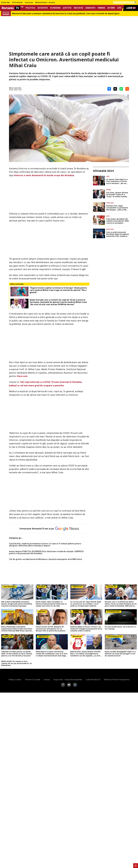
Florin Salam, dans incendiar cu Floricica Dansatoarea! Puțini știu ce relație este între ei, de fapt (51, 604)
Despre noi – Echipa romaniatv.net (68, 679)
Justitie (67, 8)
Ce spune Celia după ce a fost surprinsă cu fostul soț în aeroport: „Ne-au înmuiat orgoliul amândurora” (117, 181)
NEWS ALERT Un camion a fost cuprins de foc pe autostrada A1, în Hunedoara (16, 663)
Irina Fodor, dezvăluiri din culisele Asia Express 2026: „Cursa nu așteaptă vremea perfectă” (118, 221)
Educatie (78, 8)
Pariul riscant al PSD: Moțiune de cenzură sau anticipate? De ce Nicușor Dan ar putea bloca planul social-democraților (50, 629)
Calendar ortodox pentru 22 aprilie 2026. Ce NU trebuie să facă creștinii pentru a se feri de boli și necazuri (17, 654)
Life (119, 8)
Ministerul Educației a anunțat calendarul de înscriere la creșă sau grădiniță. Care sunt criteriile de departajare (66, 14)
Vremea (101, 8)
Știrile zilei (5, 3)
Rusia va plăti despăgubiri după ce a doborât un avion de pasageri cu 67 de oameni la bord (120, 654)
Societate (43, 8)
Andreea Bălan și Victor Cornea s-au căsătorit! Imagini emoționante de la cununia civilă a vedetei (86, 629)
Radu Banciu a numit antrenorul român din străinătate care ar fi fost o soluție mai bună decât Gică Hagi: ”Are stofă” (52, 654)
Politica (30, 8)
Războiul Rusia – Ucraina (45, 3)
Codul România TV (93, 679)
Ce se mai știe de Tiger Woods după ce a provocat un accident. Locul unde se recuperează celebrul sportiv (86, 604)
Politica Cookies (15, 679)
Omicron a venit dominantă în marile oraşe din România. (44, 175)
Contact (47, 679)
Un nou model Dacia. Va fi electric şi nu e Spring (120, 628)
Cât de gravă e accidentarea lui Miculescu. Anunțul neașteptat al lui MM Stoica (45, 559)
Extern (111, 8)
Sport (109, 190)
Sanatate (90, 8)
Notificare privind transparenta (117, 679)
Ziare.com (22, 376)
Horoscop (29, 3)
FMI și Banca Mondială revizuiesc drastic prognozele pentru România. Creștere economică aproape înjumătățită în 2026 (17, 604)
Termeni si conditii (33, 679)
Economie (55, 8)
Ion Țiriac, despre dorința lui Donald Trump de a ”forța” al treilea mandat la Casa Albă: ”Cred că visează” (117, 195)
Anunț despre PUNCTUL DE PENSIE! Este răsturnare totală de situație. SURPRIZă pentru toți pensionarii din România (46, 553)
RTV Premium (17, 3)
